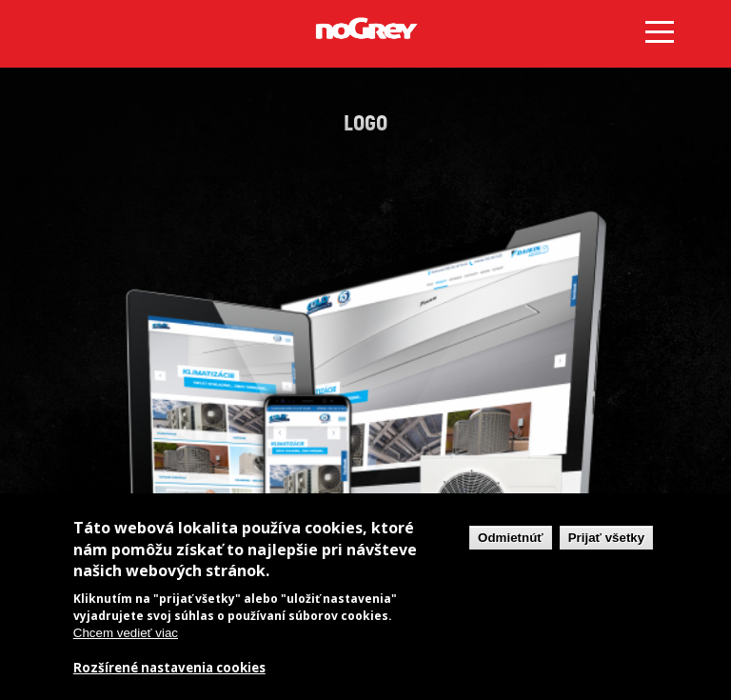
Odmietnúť (511, 538)
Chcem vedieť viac (126, 633)
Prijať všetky (606, 538)
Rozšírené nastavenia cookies (169, 668)
